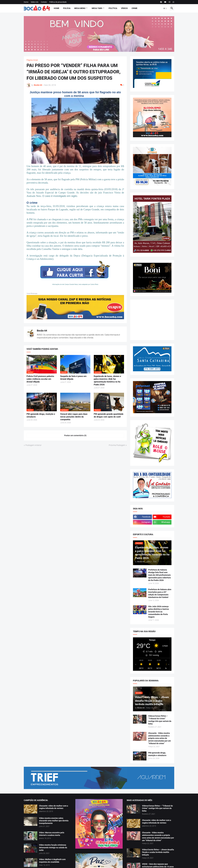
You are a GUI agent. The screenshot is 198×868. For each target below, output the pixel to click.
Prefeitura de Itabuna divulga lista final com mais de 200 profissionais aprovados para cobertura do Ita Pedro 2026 (159, 575)
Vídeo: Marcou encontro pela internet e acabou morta (52, 834)
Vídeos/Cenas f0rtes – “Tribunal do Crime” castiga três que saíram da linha (160, 720)
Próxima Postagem (117, 445)
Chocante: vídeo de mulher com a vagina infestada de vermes (54, 807)
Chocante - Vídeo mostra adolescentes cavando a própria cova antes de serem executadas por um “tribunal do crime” (159, 738)
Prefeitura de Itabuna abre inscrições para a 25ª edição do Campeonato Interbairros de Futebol (160, 593)
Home (26, 2)
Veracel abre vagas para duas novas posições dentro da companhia (74, 417)
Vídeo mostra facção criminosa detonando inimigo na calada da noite (53, 848)
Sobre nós (35, 2)
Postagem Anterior (33, 445)
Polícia (67, 8)
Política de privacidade (58, 2)
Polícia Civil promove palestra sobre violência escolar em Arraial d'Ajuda (40, 379)
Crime (134, 8)
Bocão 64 (42, 331)
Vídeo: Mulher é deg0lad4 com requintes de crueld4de (52, 861)
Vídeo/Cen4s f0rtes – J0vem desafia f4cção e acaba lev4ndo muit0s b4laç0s (158, 852)
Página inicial (32, 60)
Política (113, 8)
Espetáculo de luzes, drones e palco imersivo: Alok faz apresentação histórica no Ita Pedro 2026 (107, 380)
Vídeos (124, 8)
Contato (44, 2)
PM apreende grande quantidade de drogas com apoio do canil (109, 415)
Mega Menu (80, 8)
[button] (165, 8)
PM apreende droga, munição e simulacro (41, 415)
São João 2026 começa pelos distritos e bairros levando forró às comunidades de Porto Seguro (159, 612)
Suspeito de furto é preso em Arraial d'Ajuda (73, 378)
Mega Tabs (97, 8)
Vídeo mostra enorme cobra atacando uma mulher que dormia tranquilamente (54, 821)
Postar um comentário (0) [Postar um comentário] (75, 435)
